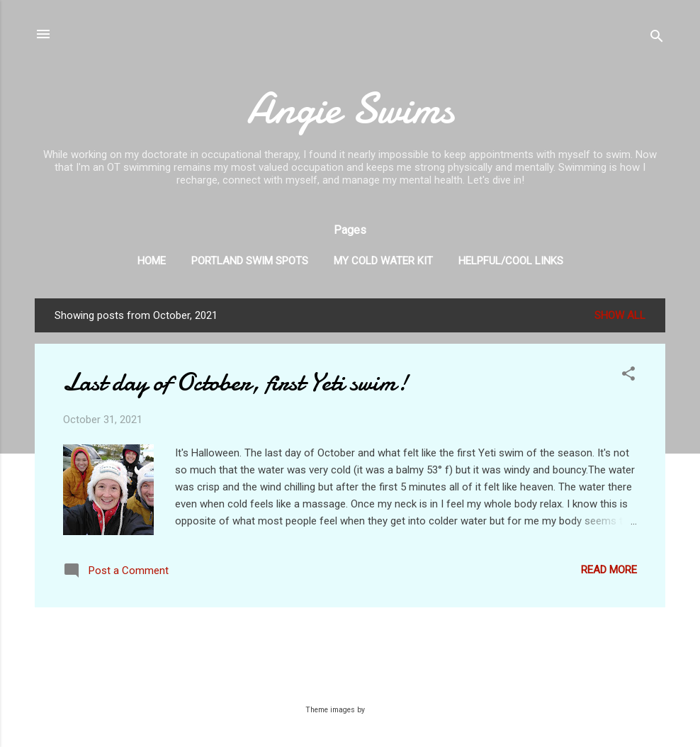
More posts (350, 635)
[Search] (657, 39)
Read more (609, 570)
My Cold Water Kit (383, 261)
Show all (620, 315)
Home (152, 261)
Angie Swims (350, 108)
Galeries (381, 710)
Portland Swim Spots (250, 261)
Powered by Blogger (350, 682)
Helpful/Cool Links (511, 261)
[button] (628, 376)
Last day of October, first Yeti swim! (236, 382)
